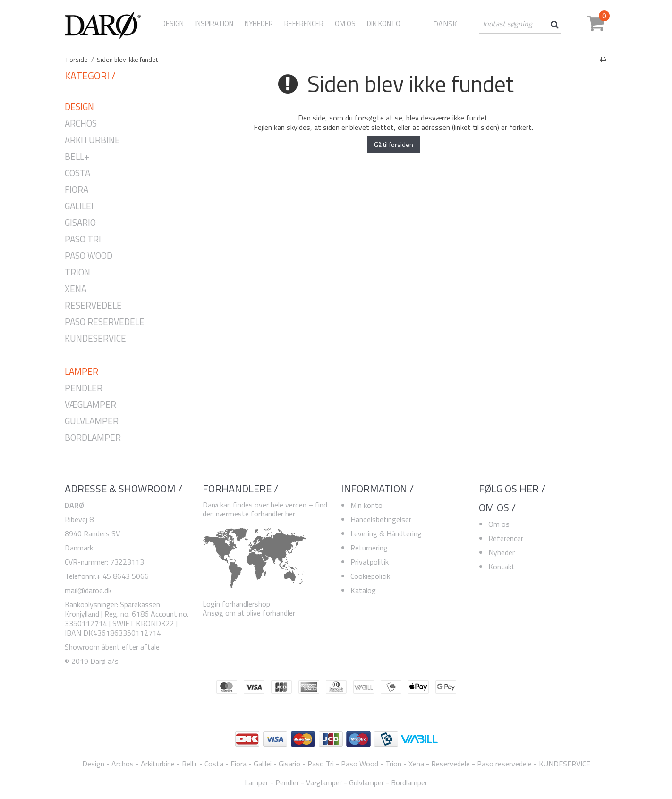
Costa (77, 173)
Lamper (81, 372)
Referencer (506, 538)
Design (173, 23)
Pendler (84, 388)
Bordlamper (93, 438)
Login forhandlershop (236, 604)
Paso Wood (89, 256)
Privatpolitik (370, 562)
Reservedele (93, 305)
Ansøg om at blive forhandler (249, 613)
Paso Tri (83, 239)
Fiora (77, 190)
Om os (499, 524)
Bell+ (77, 157)
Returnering (369, 548)
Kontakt (502, 567)
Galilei (79, 206)
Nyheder (502, 552)
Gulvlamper (92, 421)
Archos (81, 124)
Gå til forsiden (394, 144)
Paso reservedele (105, 322)
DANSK (445, 24)
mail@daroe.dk (88, 590)
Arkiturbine (92, 140)
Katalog (363, 590)
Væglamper (90, 405)
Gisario (80, 223)
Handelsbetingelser (381, 519)
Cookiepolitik (370, 576)
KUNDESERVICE (95, 339)
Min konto (366, 505)
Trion (77, 272)
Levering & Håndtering (386, 533)
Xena (76, 289)
